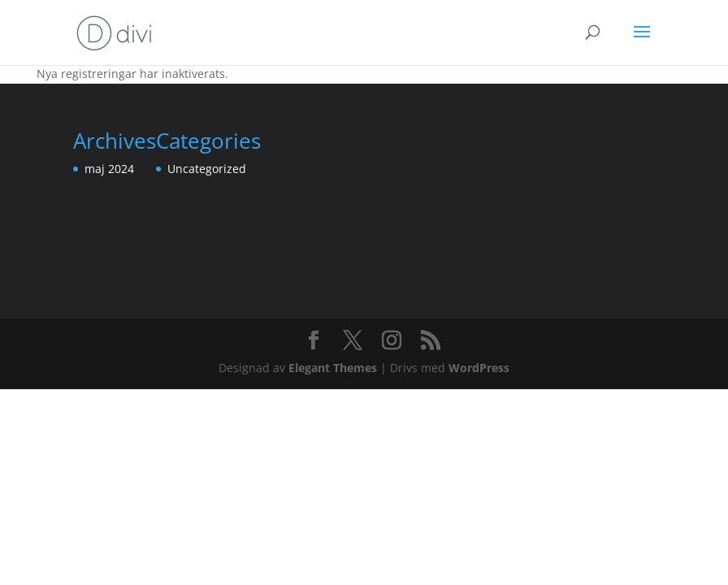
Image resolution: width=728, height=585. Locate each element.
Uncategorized (207, 169)
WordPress (479, 368)
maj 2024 (109, 169)
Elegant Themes (333, 368)
